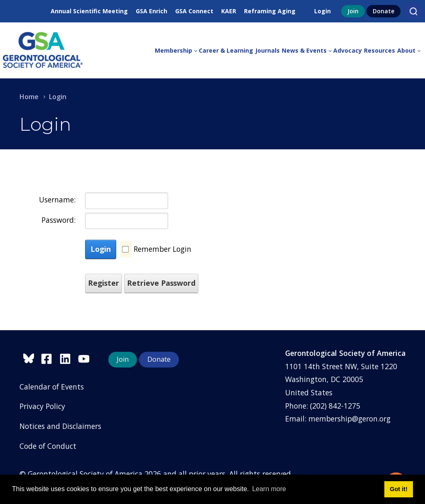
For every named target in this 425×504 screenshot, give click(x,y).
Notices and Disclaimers (60, 426)
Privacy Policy (42, 406)
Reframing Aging (270, 11)
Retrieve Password (161, 283)
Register (104, 283)
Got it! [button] (398, 489)
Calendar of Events (52, 387)
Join (353, 11)
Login (322, 11)
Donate (383, 11)
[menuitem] (177, 51)
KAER (229, 11)
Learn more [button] (269, 489)
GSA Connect (194, 11)
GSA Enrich (151, 11)
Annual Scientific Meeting (89, 11)
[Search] (413, 11)
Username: (57, 200)
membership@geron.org (349, 419)
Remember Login (162, 249)
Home (29, 97)
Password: (59, 220)
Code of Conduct (48, 446)
